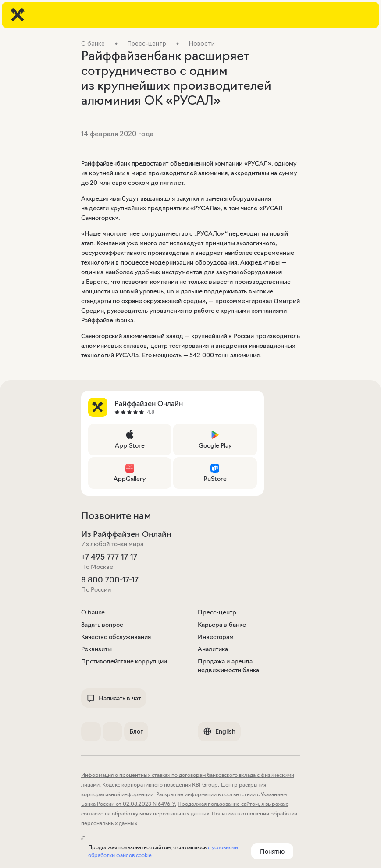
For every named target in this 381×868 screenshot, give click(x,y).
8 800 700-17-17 (110, 580)
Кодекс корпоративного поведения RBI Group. (161, 785)
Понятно (272, 851)
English (219, 731)
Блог (136, 731)
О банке (93, 612)
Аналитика (213, 649)
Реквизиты (96, 649)
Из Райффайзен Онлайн (126, 534)
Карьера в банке (222, 625)
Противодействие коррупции (124, 661)
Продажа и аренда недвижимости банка (229, 666)
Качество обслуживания (116, 637)
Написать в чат (114, 698)
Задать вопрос (102, 625)
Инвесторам (216, 637)
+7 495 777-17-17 (109, 557)
